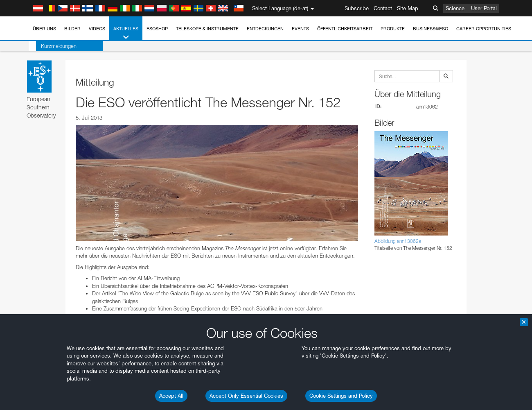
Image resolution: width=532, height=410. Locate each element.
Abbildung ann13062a (398, 241)
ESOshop (157, 29)
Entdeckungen (265, 29)
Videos (97, 29)
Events (300, 29)
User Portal (484, 8)
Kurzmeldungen (51, 46)
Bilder (72, 29)
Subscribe (357, 8)
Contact (383, 8)
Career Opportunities (484, 29)
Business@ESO (431, 29)
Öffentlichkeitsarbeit (345, 29)
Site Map (408, 8)
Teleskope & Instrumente (207, 29)
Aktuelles (126, 33)
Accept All (171, 396)
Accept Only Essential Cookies (246, 396)
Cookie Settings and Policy (341, 396)
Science (455, 8)
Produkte (393, 29)
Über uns (44, 29)
